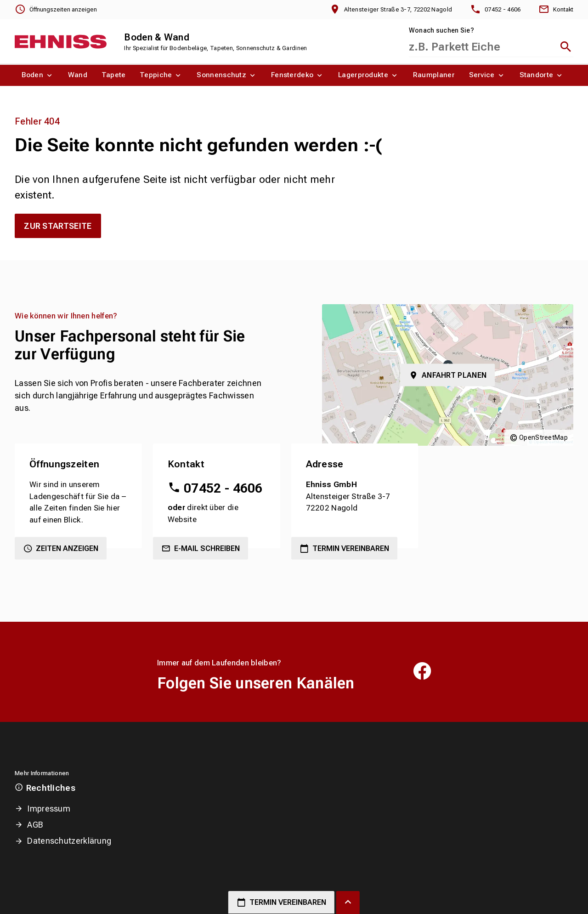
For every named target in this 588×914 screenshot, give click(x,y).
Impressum (49, 809)
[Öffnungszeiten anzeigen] (56, 10)
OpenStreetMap (543, 437)
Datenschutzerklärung (69, 841)
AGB (35, 825)
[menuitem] (38, 75)
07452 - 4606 (223, 488)
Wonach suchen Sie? (441, 30)
